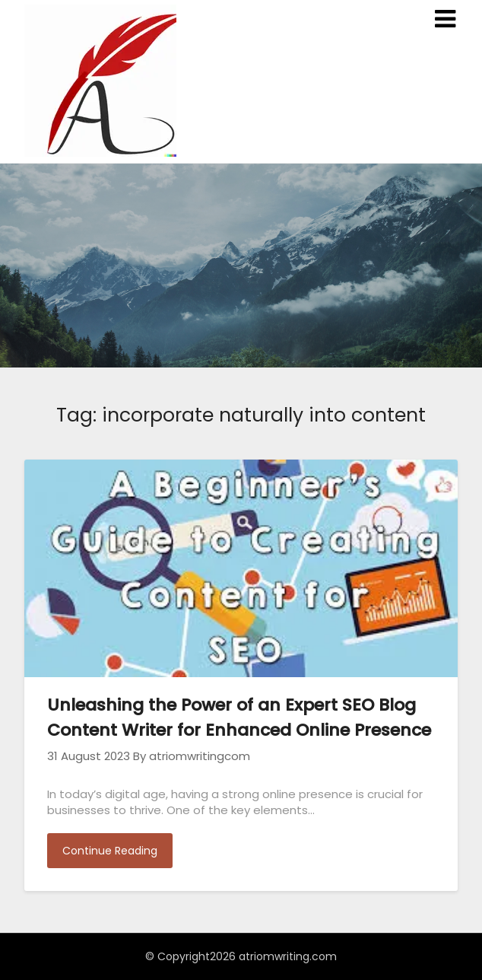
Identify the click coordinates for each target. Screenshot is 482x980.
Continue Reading (110, 851)
